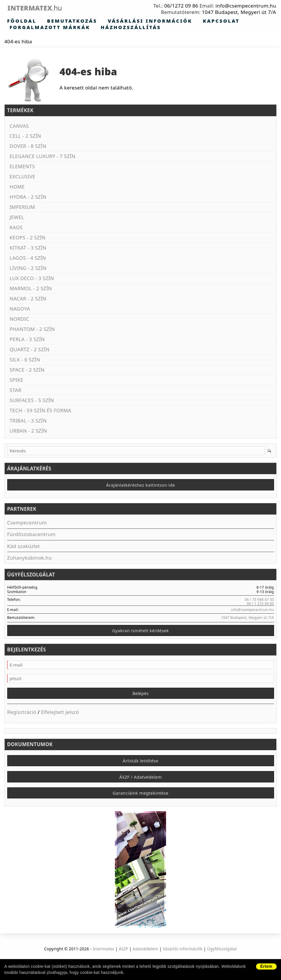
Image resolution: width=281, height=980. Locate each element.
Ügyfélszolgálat (222, 957)
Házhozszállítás (31, 28)
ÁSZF (123, 957)
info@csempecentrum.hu (246, 6)
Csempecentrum (27, 525)
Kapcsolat (165, 21)
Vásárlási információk (112, 21)
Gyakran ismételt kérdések (140, 633)
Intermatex (47, 8)
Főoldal (16, 21)
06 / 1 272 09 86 (260, 605)
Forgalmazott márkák (217, 21)
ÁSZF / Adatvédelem (140, 783)
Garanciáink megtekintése (140, 801)
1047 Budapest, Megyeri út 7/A (239, 12)
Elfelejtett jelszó (60, 717)
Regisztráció (22, 717)
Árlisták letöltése (141, 766)
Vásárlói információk (183, 957)
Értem (266, 966)
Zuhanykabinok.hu (30, 559)
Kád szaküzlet (24, 548)
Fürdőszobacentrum (31, 536)
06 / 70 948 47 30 (259, 601)
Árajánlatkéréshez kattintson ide (140, 486)
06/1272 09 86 (181, 6)
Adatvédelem (145, 957)
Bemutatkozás (53, 21)
